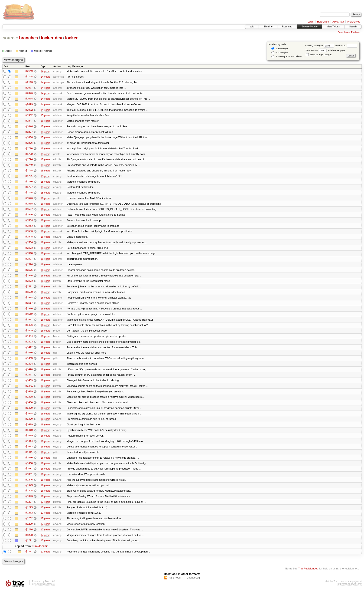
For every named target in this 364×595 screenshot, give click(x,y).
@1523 (29, 283)
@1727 (29, 188)
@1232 (29, 523)
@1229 (29, 528)
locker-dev (52, 38)
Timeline (268, 27)
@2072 (29, 110)
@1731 (29, 177)
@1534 (29, 244)
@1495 (29, 333)
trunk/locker (39, 551)
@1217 (29, 556)
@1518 (29, 300)
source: (10, 38)
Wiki (252, 27)
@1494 (29, 339)
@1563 (29, 227)
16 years (45, 199)
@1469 (29, 383)
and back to (346, 46)
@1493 (29, 344)
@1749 (29, 166)
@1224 (29, 534)
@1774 (29, 160)
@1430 (29, 406)
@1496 (29, 328)
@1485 (29, 361)
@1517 (29, 305)
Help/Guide (323, 22)
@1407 (29, 473)
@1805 (29, 144)
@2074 (29, 99)
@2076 (29, 93)
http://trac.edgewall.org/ (350, 589)
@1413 (29, 450)
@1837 (29, 132)
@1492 (29, 350)
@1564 (29, 222)
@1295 (29, 512)
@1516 (29, 311)
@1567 (29, 210)
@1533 (29, 250)
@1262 (29, 517)
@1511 (29, 322)
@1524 (29, 277)
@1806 (29, 138)
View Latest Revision (349, 32)
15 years (45, 116)
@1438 (29, 400)
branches (29, 38)
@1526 (29, 266)
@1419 (29, 428)
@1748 (29, 171)
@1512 (29, 316)
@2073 (29, 105)
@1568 (29, 205)
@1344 (29, 495)
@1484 (29, 367)
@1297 (29, 506)
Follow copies (280, 53)
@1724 (29, 194)
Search (353, 27)
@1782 (29, 155)
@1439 (29, 394)
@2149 (29, 71)
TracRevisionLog (308, 573)
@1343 (29, 500)
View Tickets (333, 27)
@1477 (29, 378)
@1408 (29, 467)
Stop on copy (279, 49)
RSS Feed (175, 582)
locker (71, 38)
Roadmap (287, 27)
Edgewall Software (45, 589)
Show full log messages (319, 55)
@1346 (29, 484)
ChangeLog (193, 582)
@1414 (29, 445)
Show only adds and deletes (286, 57)
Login (311, 22)
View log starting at (320, 46)
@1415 (29, 439)
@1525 (29, 272)
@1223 (29, 539)
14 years (45, 71)
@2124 (29, 77)
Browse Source (309, 27)
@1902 (29, 116)
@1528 (29, 255)
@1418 (29, 434)
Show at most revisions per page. (325, 50)
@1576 (29, 199)
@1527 (29, 261)
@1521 (29, 289)
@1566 (29, 216)
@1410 (29, 461)
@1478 (29, 372)
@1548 (29, 238)
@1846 (29, 127)
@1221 (29, 545)
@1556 (29, 233)
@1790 (29, 149)
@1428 (29, 417)
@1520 (29, 294)
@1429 (29, 411)
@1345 (29, 489)
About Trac (338, 22)
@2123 (29, 82)
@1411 (29, 456)
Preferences (354, 22)
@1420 (29, 422)
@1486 (29, 355)
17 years (45, 506)
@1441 (29, 389)
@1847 (29, 121)
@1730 (29, 183)
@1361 (29, 478)
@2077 (29, 88)
